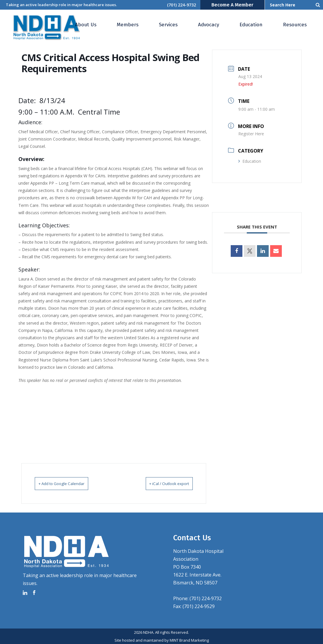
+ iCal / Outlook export (162, 483)
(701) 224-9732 (182, 5)
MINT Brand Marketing (189, 640)
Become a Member (232, 5)
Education (250, 161)
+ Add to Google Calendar (69, 483)
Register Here (251, 134)
